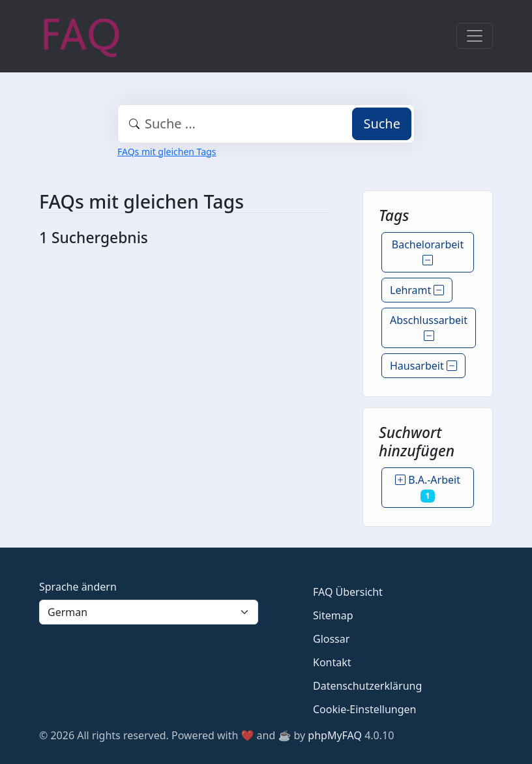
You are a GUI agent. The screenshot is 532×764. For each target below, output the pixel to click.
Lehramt (417, 290)
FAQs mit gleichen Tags (167, 152)
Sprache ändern (78, 587)
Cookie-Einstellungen (364, 709)
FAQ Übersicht (348, 592)
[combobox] (266, 124)
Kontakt (332, 662)
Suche (382, 124)
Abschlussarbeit (429, 328)
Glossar (331, 639)
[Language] (149, 612)
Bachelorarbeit (428, 252)
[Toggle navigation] (475, 36)
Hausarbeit (423, 366)
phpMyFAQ (335, 735)
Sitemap (333, 615)
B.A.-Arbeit (428, 488)
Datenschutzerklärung (367, 686)
